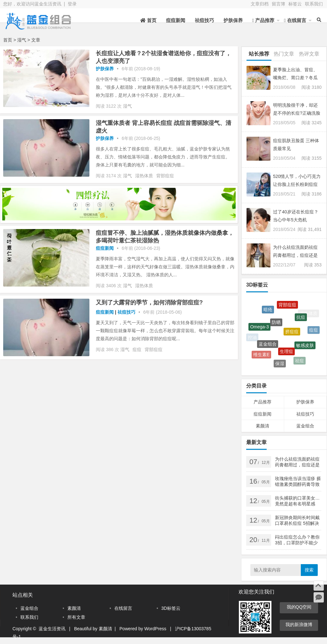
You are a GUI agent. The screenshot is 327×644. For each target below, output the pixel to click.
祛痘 (300, 361)
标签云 (295, 4)
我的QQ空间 (299, 607)
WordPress (155, 629)
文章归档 (260, 4)
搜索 (309, 570)
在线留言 (295, 20)
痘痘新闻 (176, 20)
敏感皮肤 (305, 347)
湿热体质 (144, 176)
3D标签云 (171, 608)
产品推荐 (263, 20)
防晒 (276, 325)
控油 (252, 337)
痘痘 (137, 349)
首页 (148, 20)
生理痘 (286, 353)
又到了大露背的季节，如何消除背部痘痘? (149, 303)
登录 (72, 4)
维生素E (261, 355)
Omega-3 (259, 328)
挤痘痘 (292, 334)
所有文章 (76, 617)
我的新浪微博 (299, 625)
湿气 (127, 106)
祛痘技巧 (204, 20)
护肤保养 (233, 20)
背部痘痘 (165, 176)
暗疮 (268, 310)
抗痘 (301, 319)
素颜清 (262, 426)
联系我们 (314, 4)
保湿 (280, 364)
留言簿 (278, 4)
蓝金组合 (268, 346)
